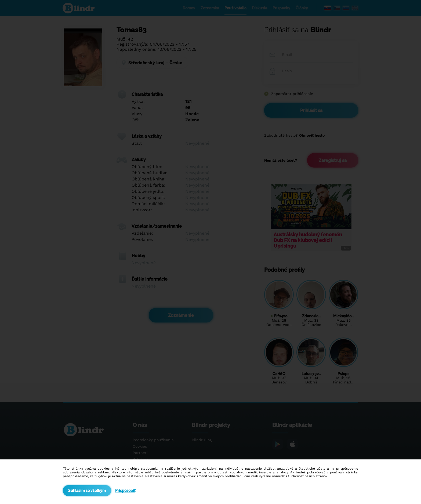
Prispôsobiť (125, 491)
